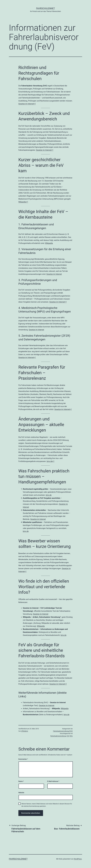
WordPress (78, 859)
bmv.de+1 (51, 461)
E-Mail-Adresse (53, 781)
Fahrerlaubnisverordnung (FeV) (63, 731)
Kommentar (23, 759)
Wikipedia (49, 243)
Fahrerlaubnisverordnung (58, 736)
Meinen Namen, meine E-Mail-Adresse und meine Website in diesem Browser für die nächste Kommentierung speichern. (47, 805)
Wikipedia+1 (23, 202)
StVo (71, 736)
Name (21, 781)
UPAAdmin (25, 731)
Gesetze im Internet (54, 274)
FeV (68, 736)
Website (21, 793)
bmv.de (49, 495)
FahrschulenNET (45, 8)
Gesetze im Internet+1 (27, 104)
